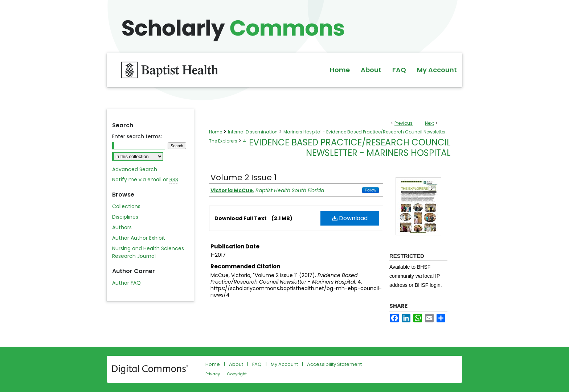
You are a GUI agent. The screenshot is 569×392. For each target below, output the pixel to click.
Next (429, 123)
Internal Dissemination (253, 132)
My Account (284, 364)
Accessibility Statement (334, 364)
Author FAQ (126, 283)
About (236, 364)
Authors (122, 227)
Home (216, 132)
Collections (126, 206)
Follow (371, 190)
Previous (404, 123)
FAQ (257, 364)
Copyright (237, 374)
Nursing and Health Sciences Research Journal (148, 252)
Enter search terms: (137, 136)
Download (350, 218)
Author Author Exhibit (139, 238)
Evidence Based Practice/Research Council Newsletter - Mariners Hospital (350, 148)
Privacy (213, 374)
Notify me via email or (145, 180)
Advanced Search (135, 169)
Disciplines (125, 217)
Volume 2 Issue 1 (243, 178)
